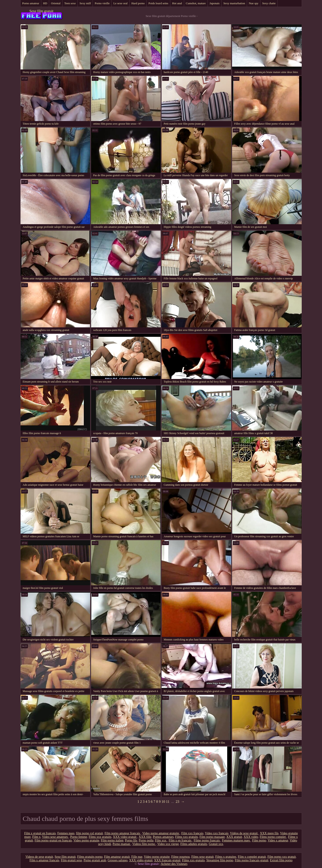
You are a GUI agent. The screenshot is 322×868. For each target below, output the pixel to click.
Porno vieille (102, 3)
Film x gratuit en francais (40, 833)
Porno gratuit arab (95, 860)
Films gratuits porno (90, 857)
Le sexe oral (120, 3)
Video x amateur (278, 840)
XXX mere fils (269, 833)
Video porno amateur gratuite (161, 833)
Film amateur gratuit (117, 857)
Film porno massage (212, 837)
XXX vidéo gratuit (141, 860)
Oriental (56, 3)
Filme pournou (181, 857)
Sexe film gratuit (42, 11)
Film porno (259, 840)
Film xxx (161, 840)
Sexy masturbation (234, 3)
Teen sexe (70, 3)
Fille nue (137, 857)
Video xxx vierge (168, 844)
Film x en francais (180, 840)
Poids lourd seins (158, 3)
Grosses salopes (118, 860)
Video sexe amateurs (55, 837)
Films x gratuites (226, 857)
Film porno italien (112, 840)
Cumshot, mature (196, 3)
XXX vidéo (251, 837)
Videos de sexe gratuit (39, 857)
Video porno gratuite (86, 840)
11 (168, 802)
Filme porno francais (207, 840)
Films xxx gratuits (100, 837)
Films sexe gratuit (202, 857)
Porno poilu (146, 840)
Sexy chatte (269, 3)
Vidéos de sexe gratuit (244, 833)
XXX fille (145, 837)
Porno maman (122, 844)
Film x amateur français (44, 860)
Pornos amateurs (163, 837)
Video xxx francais (217, 833)
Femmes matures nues (236, 840)
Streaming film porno (220, 860)
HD (45, 3)
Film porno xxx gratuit (281, 857)
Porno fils (131, 840)
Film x (36, 837)
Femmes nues (66, 833)
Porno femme (79, 837)
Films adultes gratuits (194, 844)
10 (163, 802)
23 (177, 802)
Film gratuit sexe (72, 860)
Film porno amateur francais (123, 833)
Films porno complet (273, 837)
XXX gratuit (234, 837)
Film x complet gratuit (252, 857)
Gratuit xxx (216, 844)
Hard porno (138, 3)
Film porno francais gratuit (251, 860)
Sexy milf (85, 3)
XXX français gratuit (167, 860)
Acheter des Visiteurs (174, 864)
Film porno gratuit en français (53, 840)
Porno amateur (31, 3)
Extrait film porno (281, 860)
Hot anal (177, 3)
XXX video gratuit (125, 837)
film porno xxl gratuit (90, 833)
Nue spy (254, 3)
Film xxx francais (192, 833)
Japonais (215, 3)
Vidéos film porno (144, 844)
